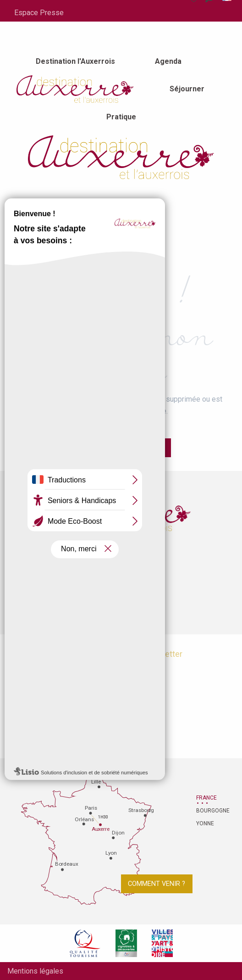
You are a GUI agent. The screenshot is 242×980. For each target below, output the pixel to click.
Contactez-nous (121, 589)
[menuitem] (75, 62)
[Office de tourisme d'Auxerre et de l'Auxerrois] (121, 157)
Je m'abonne (121, 677)
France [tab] (206, 798)
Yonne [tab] (205, 823)
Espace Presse (39, 13)
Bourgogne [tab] (208, 811)
